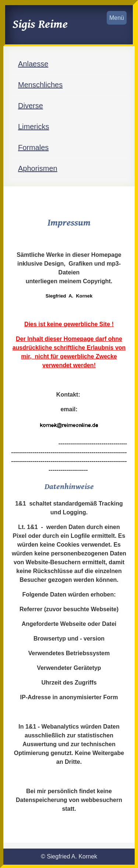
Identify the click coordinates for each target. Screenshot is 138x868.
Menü (117, 18)
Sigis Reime (40, 24)
